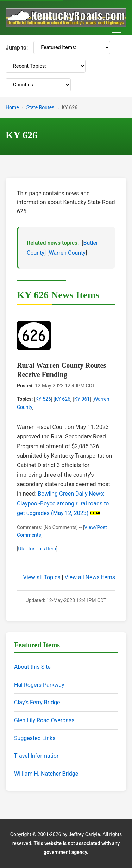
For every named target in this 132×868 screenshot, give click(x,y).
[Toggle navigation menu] (117, 35)
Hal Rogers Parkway (39, 685)
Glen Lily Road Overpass (44, 720)
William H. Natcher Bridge (46, 774)
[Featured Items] (72, 48)
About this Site (32, 667)
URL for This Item (37, 549)
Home (12, 107)
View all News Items (90, 577)
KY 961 (82, 399)
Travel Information (37, 756)
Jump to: (17, 48)
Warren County (67, 253)
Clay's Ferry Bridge (37, 702)
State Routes (40, 107)
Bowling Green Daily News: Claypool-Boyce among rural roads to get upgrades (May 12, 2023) (63, 503)
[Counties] (38, 85)
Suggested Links (35, 738)
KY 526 (43, 399)
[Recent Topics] (46, 66)
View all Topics (42, 577)
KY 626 (63, 399)
